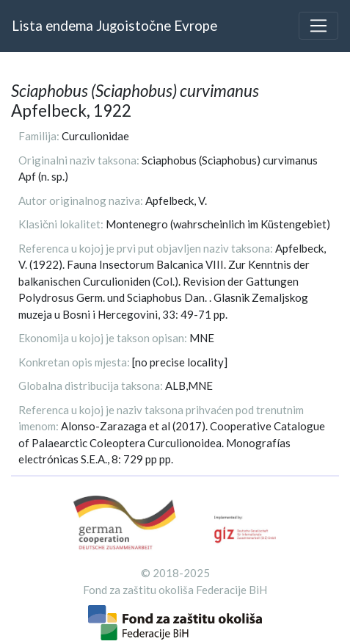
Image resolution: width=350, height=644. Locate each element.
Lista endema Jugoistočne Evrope (114, 25)
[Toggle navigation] (318, 26)
